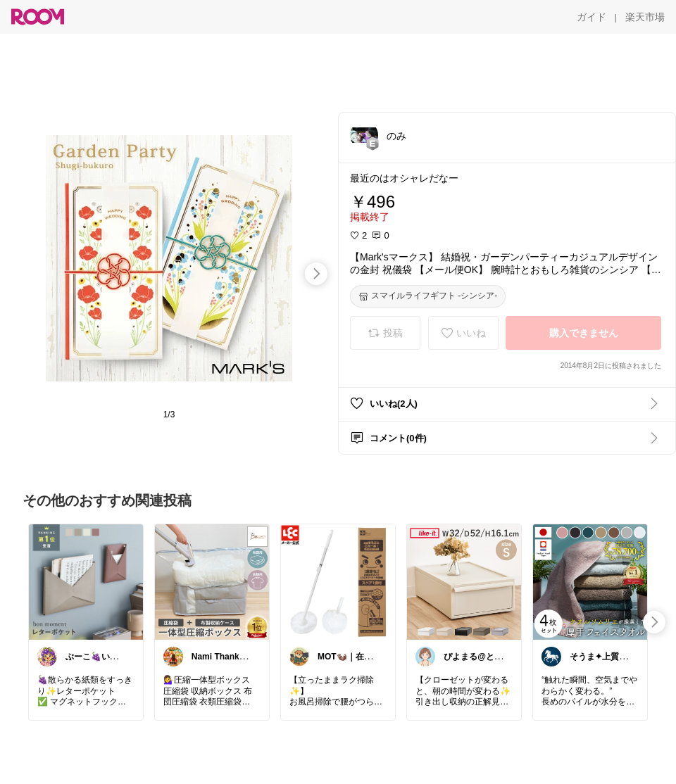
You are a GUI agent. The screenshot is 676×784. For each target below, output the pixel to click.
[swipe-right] (316, 274)
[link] (86, 581)
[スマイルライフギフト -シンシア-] (428, 296)
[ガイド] (591, 17)
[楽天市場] (645, 17)
